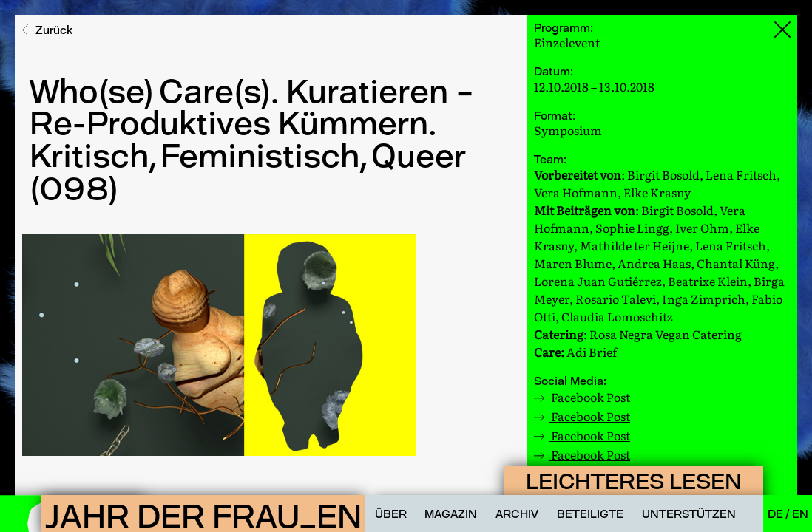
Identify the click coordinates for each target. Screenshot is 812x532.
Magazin (451, 514)
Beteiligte (590, 514)
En (800, 514)
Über (391, 514)
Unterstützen (689, 514)
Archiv (517, 514)
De (777, 514)
